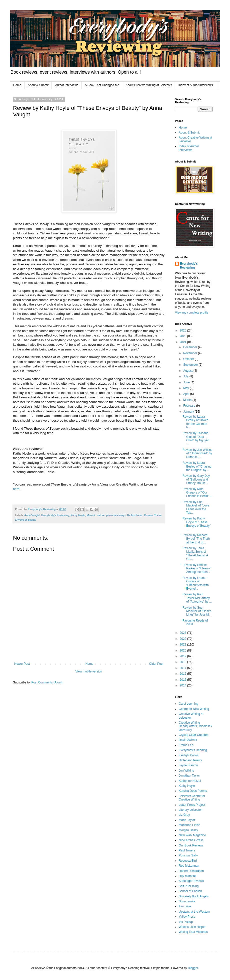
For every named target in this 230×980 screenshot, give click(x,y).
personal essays (116, 515)
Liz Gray (184, 815)
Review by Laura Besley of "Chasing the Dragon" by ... (197, 466)
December (191, 347)
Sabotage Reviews (191, 881)
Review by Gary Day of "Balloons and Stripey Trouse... (196, 479)
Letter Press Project (192, 805)
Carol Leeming (188, 704)
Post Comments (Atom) (47, 682)
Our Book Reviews (191, 845)
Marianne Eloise (189, 825)
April (187, 394)
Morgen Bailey (188, 830)
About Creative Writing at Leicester (149, 85)
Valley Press (187, 917)
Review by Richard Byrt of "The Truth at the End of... (196, 539)
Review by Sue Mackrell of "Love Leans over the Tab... (196, 507)
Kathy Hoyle (78, 515)
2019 (183, 656)
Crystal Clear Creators (194, 735)
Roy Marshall (187, 876)
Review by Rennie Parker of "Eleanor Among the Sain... (197, 569)
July (186, 376)
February (190, 406)
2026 (183, 330)
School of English (190, 891)
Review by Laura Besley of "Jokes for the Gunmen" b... (195, 422)
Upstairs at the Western (194, 912)
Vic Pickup (186, 922)
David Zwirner (188, 740)
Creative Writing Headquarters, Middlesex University (195, 726)
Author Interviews (67, 85)
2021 (183, 645)
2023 (183, 633)
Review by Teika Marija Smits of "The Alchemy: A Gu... (195, 554)
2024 (183, 342)
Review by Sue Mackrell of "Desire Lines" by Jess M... (197, 611)
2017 (183, 668)
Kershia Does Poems (193, 791)
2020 (183, 651)
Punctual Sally (188, 855)
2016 (183, 674)
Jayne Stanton (188, 765)
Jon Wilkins (186, 771)
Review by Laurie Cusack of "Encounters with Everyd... (196, 583)
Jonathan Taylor (189, 776)
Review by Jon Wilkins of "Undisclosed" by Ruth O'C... (197, 453)
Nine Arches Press (191, 840)
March (188, 400)
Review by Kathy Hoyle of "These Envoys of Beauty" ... (197, 524)
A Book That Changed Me (102, 85)
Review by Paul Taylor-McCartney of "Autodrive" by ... (197, 598)
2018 (183, 662)
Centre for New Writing (194, 709)
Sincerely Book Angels (194, 896)
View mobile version (89, 671)
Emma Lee (186, 745)
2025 (183, 336)
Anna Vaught (32, 515)
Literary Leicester (190, 810)
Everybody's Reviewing (55, 515)
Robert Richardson (191, 871)
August (188, 371)
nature (101, 515)
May (186, 388)
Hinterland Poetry (190, 760)
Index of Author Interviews (196, 85)
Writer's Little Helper (192, 927)
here (16, 489)
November (191, 353)
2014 (183, 685)
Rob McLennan (189, 866)
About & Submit (38, 85)
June (187, 382)
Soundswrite (187, 901)
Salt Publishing (189, 886)
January (189, 412)
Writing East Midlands (193, 932)
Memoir (91, 515)
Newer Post (22, 664)
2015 (183, 680)
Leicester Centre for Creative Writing (192, 798)
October (189, 359)
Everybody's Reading (193, 750)
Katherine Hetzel (190, 781)
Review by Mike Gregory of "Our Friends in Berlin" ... (197, 493)
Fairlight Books (189, 755)
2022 (183, 639)
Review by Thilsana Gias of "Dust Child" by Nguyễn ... (196, 438)
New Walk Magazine (192, 835)
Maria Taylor (187, 820)
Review (148, 515)
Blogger (193, 968)
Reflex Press (135, 515)
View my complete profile (192, 313)
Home (17, 85)
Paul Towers (187, 850)
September (191, 365)
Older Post (156, 664)
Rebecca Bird (188, 861)
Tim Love (185, 906)
